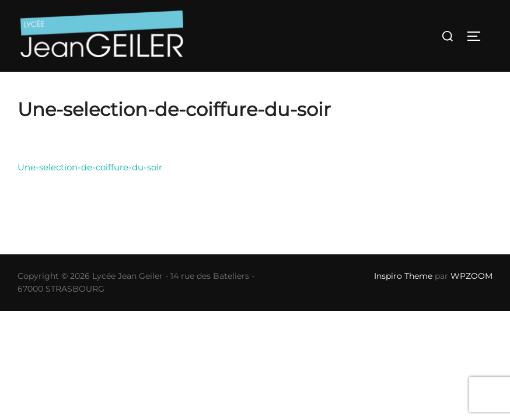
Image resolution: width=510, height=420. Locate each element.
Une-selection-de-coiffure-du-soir (90, 167)
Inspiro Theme (403, 276)
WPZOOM (471, 276)
